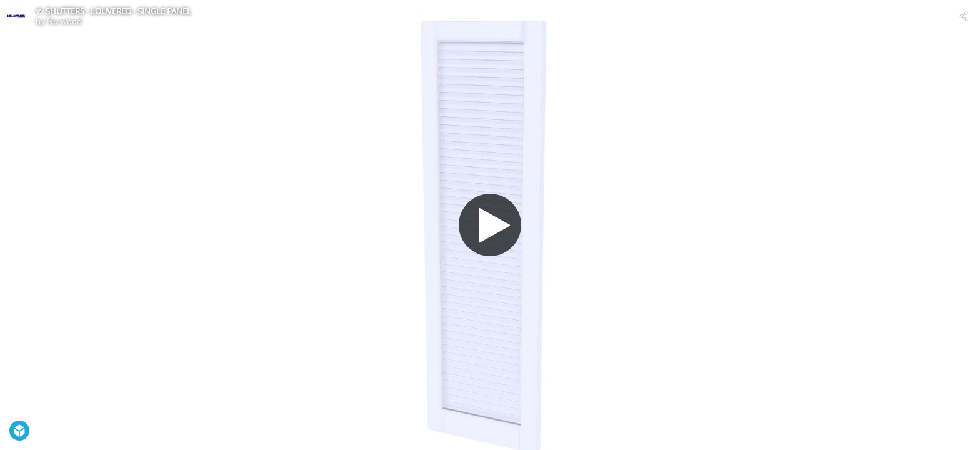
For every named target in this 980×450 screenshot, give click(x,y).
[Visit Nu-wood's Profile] (16, 16)
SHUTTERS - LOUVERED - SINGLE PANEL (118, 11)
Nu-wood (64, 21)
